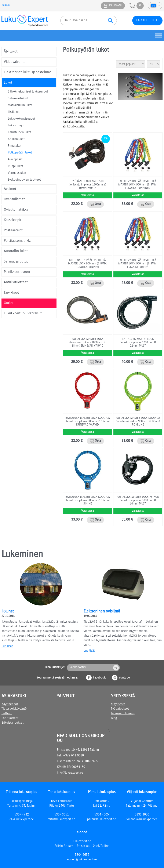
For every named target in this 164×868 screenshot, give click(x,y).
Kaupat (6, 5)
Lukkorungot (16, 126)
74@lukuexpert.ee (21, 820)
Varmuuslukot (17, 173)
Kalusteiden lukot (20, 133)
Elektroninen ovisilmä (102, 612)
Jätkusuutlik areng (123, 714)
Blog (114, 718)
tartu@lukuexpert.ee (61, 820)
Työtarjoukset (120, 709)
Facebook (99, 678)
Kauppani (115, 6)
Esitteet (7, 714)
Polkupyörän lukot (20, 153)
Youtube (124, 678)
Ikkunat (8, 612)
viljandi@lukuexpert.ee (142, 820)
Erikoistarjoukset (12, 723)
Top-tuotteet (10, 718)
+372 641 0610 (74, 756)
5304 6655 (82, 855)
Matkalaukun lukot (20, 105)
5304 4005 (102, 815)
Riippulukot (16, 166)
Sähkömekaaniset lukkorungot (28, 92)
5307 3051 (62, 815)
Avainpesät (15, 160)
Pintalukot (15, 146)
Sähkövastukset (18, 99)
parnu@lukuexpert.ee (102, 820)
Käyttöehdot (10, 704)
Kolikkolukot (16, 139)
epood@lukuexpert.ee (82, 860)
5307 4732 (22, 815)
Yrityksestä (118, 704)
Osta (98, 204)
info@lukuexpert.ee (70, 773)
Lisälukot (14, 112)
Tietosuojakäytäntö (14, 709)
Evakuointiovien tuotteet (24, 180)
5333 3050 (142, 815)
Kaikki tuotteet (147, 21)
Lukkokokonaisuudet (21, 119)
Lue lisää (7, 646)
